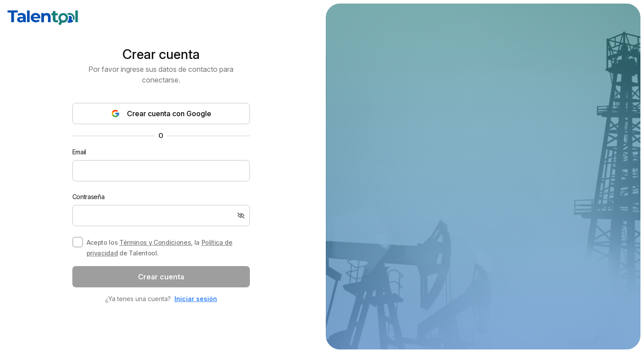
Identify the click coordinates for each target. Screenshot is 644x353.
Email (79, 152)
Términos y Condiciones (155, 242)
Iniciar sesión (196, 299)
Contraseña (89, 197)
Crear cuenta (161, 277)
